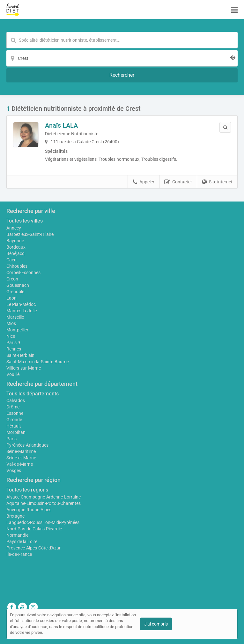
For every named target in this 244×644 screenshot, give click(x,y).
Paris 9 (13, 343)
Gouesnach (18, 285)
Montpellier (17, 330)
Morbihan (16, 432)
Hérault (14, 426)
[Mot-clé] (122, 40)
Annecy (14, 228)
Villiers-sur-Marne (24, 368)
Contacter (178, 182)
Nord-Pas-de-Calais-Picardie (34, 529)
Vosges (14, 471)
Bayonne (15, 241)
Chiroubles (17, 266)
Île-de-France (19, 554)
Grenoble (15, 292)
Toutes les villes (25, 221)
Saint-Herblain (20, 355)
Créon (12, 279)
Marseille (15, 317)
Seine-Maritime (21, 451)
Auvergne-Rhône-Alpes (29, 510)
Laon (11, 298)
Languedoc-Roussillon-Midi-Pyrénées (43, 522)
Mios (11, 323)
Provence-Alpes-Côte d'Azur (33, 548)
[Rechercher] (122, 75)
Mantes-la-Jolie (22, 311)
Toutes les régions (27, 490)
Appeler (144, 182)
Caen (11, 260)
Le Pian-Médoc (21, 304)
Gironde (14, 420)
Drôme (13, 407)
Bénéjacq (15, 253)
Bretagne (15, 516)
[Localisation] (122, 58)
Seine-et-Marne (21, 458)
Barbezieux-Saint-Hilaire (30, 234)
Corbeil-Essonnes (23, 272)
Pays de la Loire (22, 541)
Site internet (217, 182)
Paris (11, 439)
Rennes (14, 349)
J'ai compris (156, 624)
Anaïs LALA (61, 125)
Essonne (15, 413)
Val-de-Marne (20, 464)
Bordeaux (16, 247)
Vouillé (13, 374)
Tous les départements (33, 394)
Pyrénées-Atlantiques (27, 445)
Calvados (16, 400)
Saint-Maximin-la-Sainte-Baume (37, 362)
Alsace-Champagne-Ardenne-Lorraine (44, 497)
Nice (11, 336)
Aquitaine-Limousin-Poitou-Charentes (44, 503)
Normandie (17, 535)
